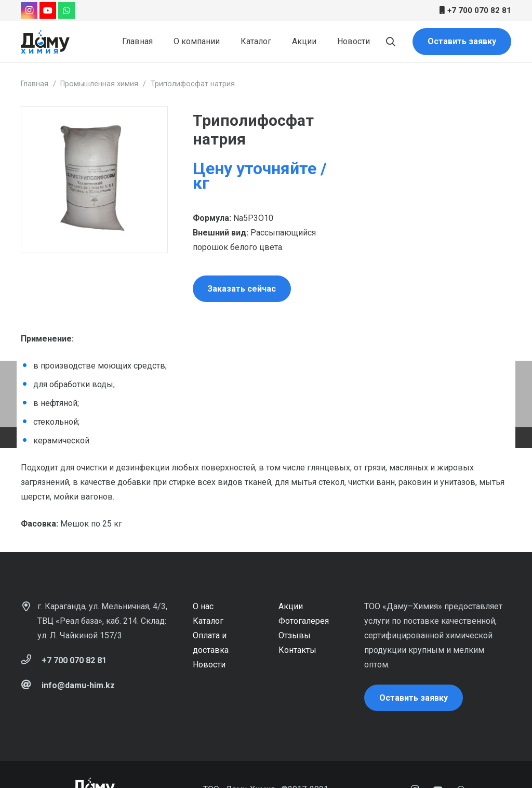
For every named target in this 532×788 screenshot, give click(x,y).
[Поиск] (391, 42)
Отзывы (295, 635)
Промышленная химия (99, 84)
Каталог (208, 621)
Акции (291, 606)
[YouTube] (48, 10)
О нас (203, 606)
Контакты (297, 650)
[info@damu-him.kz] (31, 686)
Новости (209, 665)
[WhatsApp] (66, 10)
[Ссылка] (45, 42)
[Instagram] (29, 10)
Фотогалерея (304, 621)
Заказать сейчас (242, 289)
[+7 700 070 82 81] (31, 661)
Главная (35, 84)
